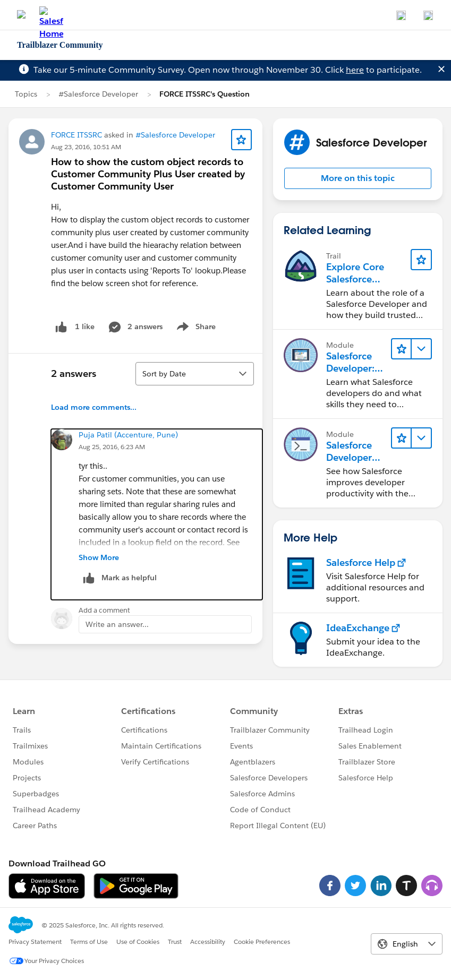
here (355, 70)
